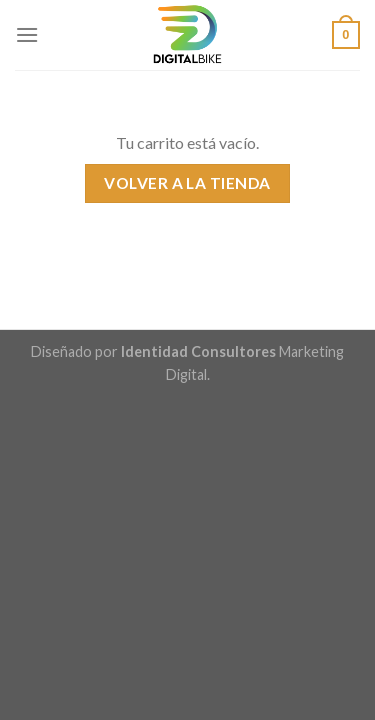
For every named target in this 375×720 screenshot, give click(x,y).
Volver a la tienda (187, 183)
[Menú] (27, 34)
